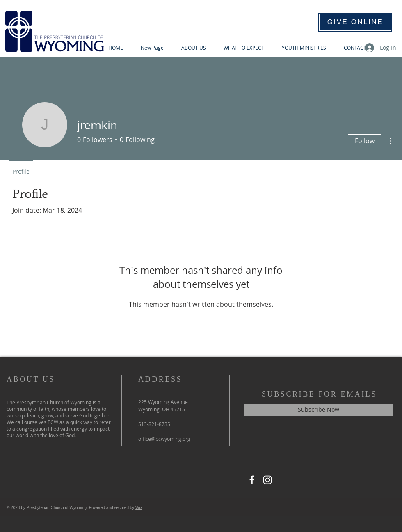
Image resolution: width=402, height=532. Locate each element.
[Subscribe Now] (319, 410)
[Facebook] (252, 480)
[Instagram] (267, 480)
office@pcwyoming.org (164, 439)
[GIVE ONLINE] (355, 22)
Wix (139, 508)
